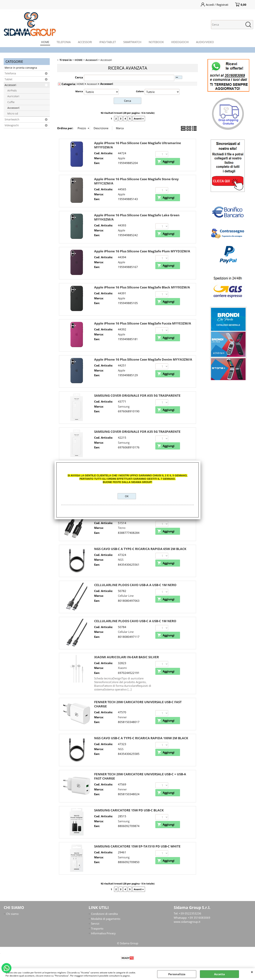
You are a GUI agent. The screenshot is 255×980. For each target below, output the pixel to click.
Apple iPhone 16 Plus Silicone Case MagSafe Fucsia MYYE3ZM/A (143, 323)
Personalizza (177, 974)
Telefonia (10, 73)
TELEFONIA (64, 42)
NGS (121, 560)
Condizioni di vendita (104, 914)
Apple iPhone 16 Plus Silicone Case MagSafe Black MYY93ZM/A (142, 287)
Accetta (219, 974)
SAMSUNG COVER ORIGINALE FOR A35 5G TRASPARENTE (137, 432)
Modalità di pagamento (106, 919)
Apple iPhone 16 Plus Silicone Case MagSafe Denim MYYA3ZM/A (143, 359)
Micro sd (13, 114)
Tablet (8, 79)
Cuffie (11, 102)
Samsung (124, 406)
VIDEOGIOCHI (180, 42)
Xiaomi (122, 668)
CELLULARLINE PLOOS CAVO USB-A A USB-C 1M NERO (135, 585)
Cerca (79, 77)
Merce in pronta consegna (21, 68)
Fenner (122, 717)
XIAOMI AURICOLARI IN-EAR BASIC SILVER (126, 657)
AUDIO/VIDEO (205, 42)
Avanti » (139, 119)
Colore (140, 91)
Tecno (122, 528)
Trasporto (97, 928)
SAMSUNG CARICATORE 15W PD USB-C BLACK (129, 810)
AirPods (12, 91)
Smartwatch (12, 119)
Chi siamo (12, 914)
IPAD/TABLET (108, 42)
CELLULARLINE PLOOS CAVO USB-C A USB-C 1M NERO (135, 621)
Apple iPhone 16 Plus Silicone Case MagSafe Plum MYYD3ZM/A (142, 251)
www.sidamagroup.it (187, 922)
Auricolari (13, 96)
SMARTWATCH (132, 42)
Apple (122, 158)
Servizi (95, 923)
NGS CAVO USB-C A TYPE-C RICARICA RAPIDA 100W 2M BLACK (141, 738)
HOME (45, 42)
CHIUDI (252, 972)
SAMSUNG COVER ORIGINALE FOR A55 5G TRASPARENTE (137, 395)
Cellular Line (126, 596)
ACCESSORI (85, 42)
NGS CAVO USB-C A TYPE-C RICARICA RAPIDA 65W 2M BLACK (140, 549)
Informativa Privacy (103, 933)
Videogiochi (12, 125)
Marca (79, 91)
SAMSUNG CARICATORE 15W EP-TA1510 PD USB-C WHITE (137, 846)
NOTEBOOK (156, 42)
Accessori (10, 85)
